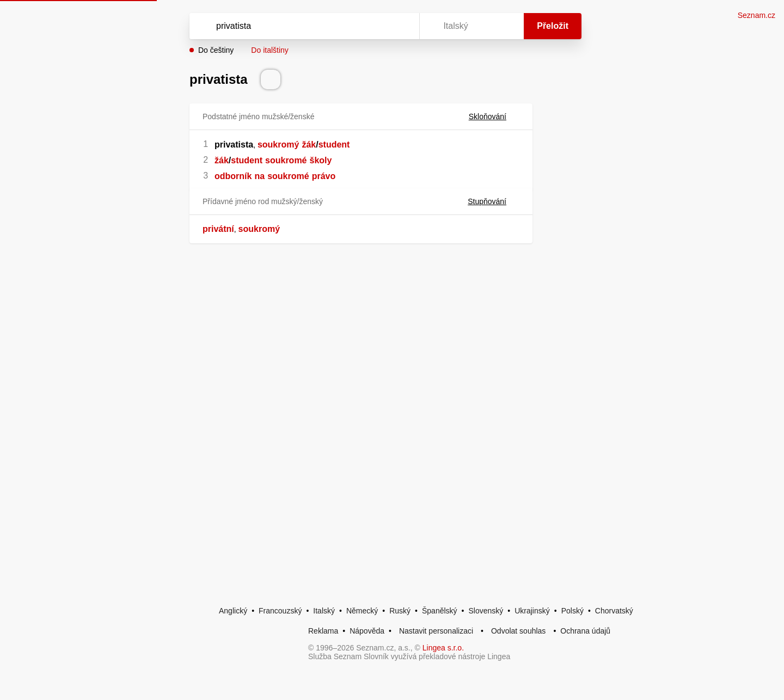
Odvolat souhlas (518, 631)
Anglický (233, 611)
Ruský (400, 611)
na (259, 176)
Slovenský (486, 611)
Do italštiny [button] (269, 50)
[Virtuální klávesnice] (401, 26)
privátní (218, 229)
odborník (233, 176)
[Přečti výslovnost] (271, 79)
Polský (572, 611)
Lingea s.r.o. (443, 648)
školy (321, 160)
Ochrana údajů (585, 631)
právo (324, 176)
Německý (362, 611)
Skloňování (494, 116)
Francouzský (280, 611)
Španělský (440, 611)
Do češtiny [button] (216, 50)
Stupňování (494, 201)
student (334, 145)
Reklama (323, 631)
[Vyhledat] (302, 26)
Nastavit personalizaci (436, 631)
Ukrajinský (532, 611)
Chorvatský (614, 611)
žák (309, 145)
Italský (324, 611)
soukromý (278, 145)
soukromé (286, 160)
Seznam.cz (757, 15)
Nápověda (367, 631)
